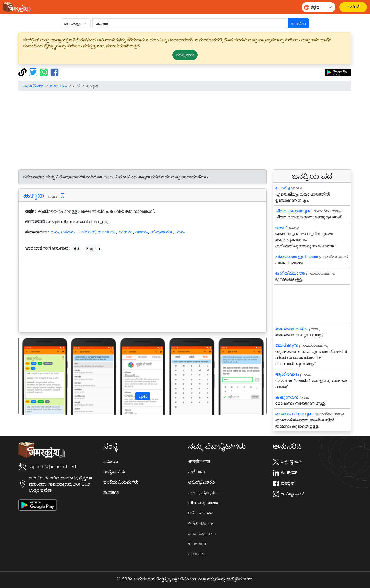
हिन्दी (77, 249)
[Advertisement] (185, 131)
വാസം (142, 232)
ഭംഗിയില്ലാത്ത (290, 273)
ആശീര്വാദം (287, 374)
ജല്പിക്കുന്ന (287, 345)
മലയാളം (58, 86)
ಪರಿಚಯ (111, 461)
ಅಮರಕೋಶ (33, 86)
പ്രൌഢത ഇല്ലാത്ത (297, 256)
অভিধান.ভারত (201, 523)
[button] (37, 376)
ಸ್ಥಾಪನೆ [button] (143, 396)
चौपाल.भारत (197, 544)
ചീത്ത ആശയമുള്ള (293, 211)
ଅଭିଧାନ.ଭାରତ (200, 513)
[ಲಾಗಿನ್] (353, 7)
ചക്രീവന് (86, 232)
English (93, 249)
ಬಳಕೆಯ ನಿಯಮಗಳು (121, 482)
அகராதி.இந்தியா (204, 492)
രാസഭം (126, 232)
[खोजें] (190, 23)
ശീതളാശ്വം (162, 232)
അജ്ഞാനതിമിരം (292, 329)
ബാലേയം (107, 232)
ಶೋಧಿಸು (298, 23)
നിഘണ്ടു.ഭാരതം (204, 503)
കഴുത (33, 195)
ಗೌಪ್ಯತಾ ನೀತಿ (114, 472)
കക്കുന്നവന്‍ (287, 397)
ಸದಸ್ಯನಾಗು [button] (185, 55)
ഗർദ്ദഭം (68, 232)
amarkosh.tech (202, 533)
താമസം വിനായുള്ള (294, 414)
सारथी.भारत (197, 554)
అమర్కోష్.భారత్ (201, 482)
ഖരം (55, 232)
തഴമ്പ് (281, 227)
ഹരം (180, 232)
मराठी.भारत (196, 472)
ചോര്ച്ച (282, 188)
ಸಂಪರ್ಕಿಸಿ (111, 492)
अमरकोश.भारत (199, 461)
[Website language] (318, 7)
